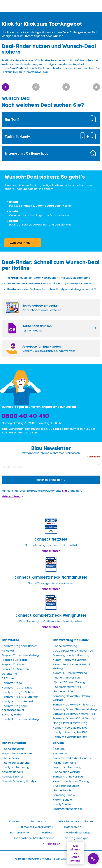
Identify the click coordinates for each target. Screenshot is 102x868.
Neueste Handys (12, 772)
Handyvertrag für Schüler (18, 692)
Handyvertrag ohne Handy (19, 646)
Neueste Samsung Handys (19, 781)
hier (65, 491)
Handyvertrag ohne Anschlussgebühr (15, 708)
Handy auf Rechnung (15, 767)
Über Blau (59, 749)
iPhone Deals (10, 758)
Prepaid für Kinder (14, 665)
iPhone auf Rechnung (16, 763)
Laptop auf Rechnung (67, 767)
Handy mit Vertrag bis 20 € (70, 737)
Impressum (38, 822)
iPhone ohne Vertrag (66, 772)
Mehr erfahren (11, 496)
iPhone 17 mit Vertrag (66, 678)
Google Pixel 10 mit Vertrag (70, 723)
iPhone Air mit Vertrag (67, 687)
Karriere (47, 833)
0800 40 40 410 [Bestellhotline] (26, 416)
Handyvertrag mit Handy (71, 640)
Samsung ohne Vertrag (68, 777)
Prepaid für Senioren (15, 669)
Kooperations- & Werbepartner (34, 838)
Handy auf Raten (14, 743)
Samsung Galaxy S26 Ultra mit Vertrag (72, 698)
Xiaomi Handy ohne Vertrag (71, 781)
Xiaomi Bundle (62, 800)
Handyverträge (12, 683)
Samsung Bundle (64, 795)
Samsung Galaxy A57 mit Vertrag (74, 719)
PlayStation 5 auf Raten (17, 754)
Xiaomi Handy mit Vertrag (70, 660)
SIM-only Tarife (12, 715)
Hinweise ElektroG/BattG (37, 827)
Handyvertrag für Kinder (18, 688)
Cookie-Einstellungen (78, 833)
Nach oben (53, 844)
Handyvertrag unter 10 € (18, 702)
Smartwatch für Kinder (67, 809)
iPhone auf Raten (13, 749)
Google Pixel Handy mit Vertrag (73, 651)
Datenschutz (73, 827)
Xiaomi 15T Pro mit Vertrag (70, 673)
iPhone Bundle (62, 791)
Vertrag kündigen (77, 838)
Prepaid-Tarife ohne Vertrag (20, 655)
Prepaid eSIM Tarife (15, 660)
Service (58, 743)
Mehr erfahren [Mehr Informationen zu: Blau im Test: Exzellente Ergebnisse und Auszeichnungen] (51, 551)
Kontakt (14, 822)
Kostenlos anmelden (49, 480)
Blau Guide (60, 754)
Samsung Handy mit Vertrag (71, 655)
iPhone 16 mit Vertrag (67, 692)
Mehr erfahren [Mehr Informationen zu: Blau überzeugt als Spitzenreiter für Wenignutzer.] (51, 627)
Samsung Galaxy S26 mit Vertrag (74, 705)
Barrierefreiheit (20, 833)
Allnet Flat (8, 651)
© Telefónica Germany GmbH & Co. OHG (41, 859)
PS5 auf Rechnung (65, 763)
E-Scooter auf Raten (66, 786)
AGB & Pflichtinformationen (75, 822)
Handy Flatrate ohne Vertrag (20, 719)
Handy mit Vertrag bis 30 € (70, 728)
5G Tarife (8, 678)
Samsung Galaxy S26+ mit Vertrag (75, 709)
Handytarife (10, 640)
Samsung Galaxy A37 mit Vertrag (74, 714)
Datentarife (9, 674)
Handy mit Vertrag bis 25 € (70, 732)
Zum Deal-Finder (21, 243)
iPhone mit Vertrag (65, 646)
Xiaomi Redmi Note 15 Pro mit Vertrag (72, 667)
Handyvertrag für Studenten (20, 697)
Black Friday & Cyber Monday (72, 758)
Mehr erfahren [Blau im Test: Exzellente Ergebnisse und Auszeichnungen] (51, 589)
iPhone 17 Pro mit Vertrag (69, 682)
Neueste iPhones (13, 777)
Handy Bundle (62, 804)
